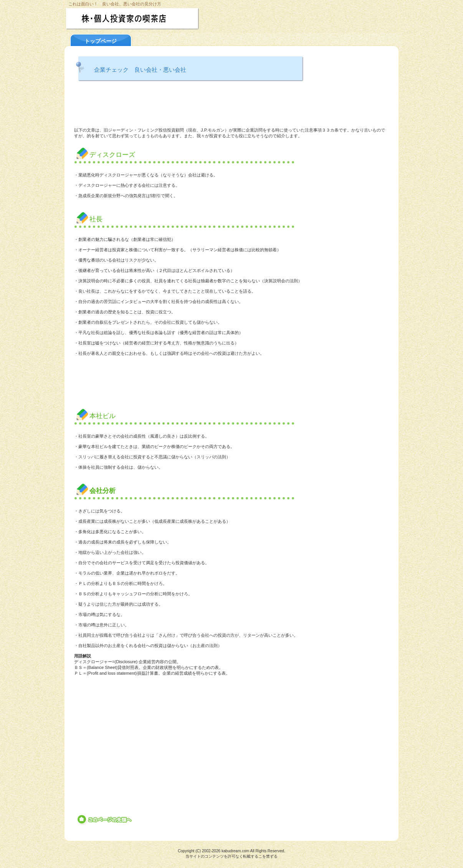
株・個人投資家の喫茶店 (148, 19)
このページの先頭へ (105, 820)
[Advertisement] (231, 105)
